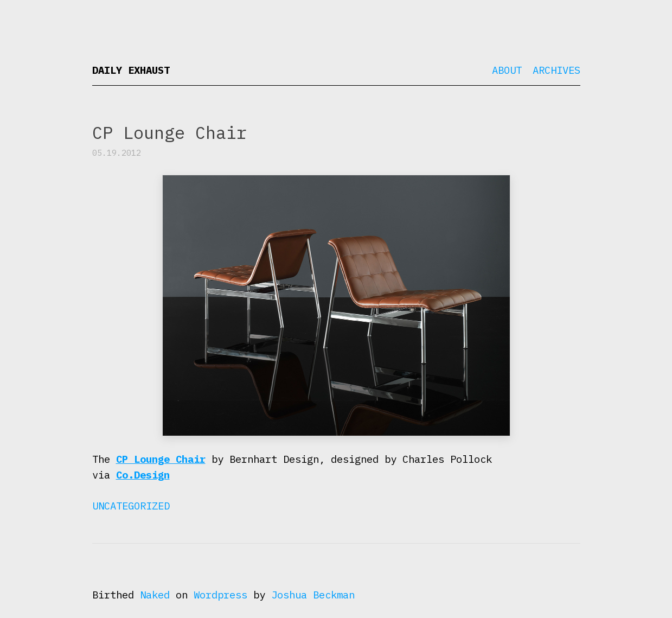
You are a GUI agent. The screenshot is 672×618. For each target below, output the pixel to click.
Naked (155, 595)
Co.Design (143, 475)
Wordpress (220, 595)
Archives (556, 70)
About (507, 70)
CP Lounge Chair (161, 459)
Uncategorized (131, 506)
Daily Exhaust (131, 70)
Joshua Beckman (313, 595)
